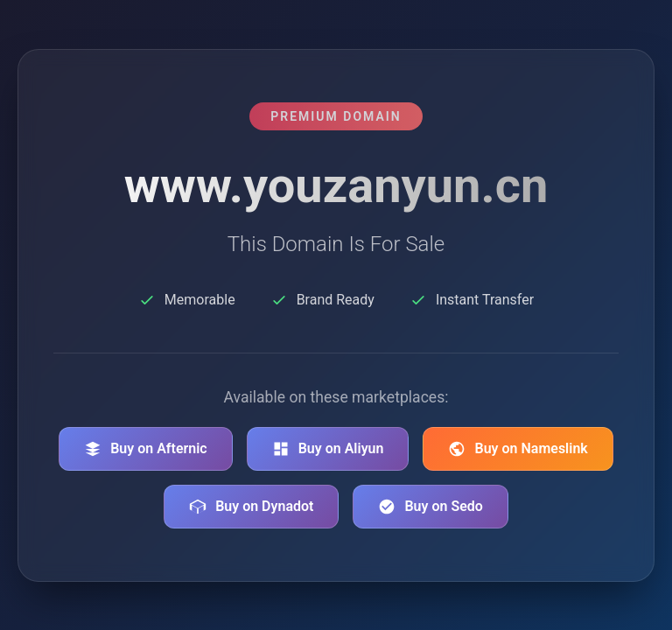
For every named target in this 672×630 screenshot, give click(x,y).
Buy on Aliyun (328, 449)
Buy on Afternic (146, 449)
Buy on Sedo (430, 507)
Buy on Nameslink (518, 449)
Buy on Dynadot (251, 507)
